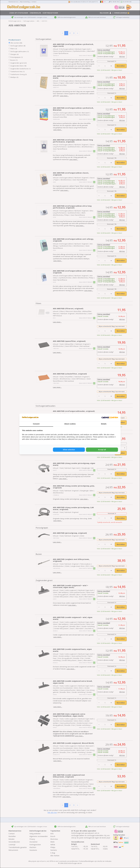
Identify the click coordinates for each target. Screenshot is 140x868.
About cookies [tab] (70, 424)
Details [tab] (104, 424)
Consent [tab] (36, 424)
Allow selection (69, 450)
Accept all (102, 450)
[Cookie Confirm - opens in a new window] (110, 417)
